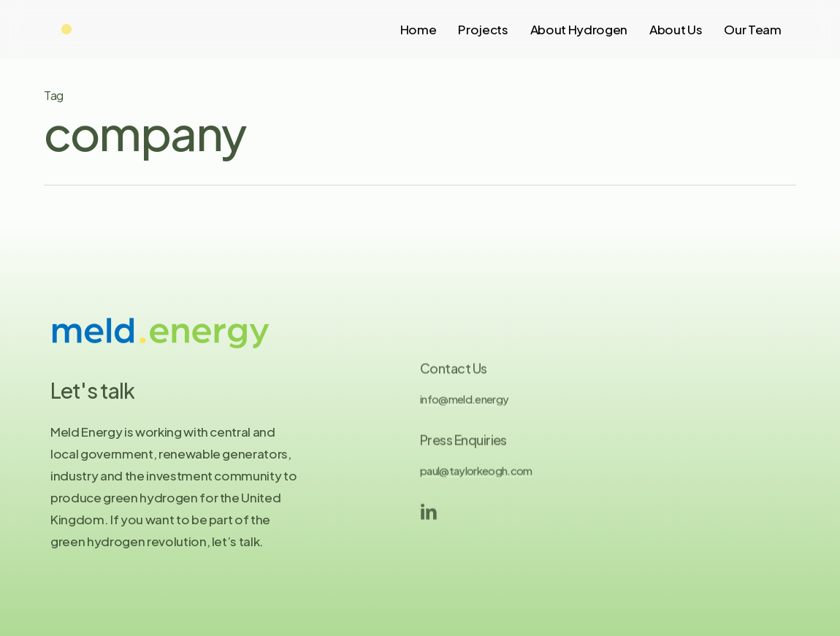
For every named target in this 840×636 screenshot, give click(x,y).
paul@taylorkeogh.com (476, 477)
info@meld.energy (464, 405)
